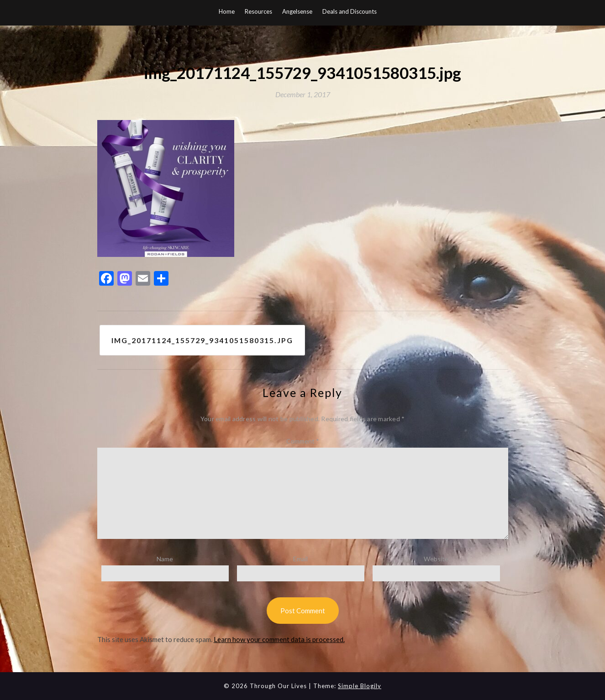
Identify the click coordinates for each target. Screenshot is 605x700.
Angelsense (297, 11)
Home (227, 11)
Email (300, 559)
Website (436, 559)
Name (165, 559)
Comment (303, 441)
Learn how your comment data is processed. (279, 640)
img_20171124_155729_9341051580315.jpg (203, 340)
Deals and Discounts (350, 11)
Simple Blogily (360, 686)
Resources (258, 11)
